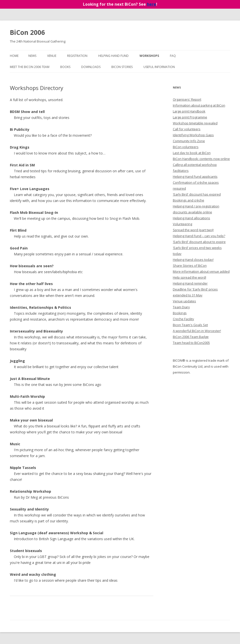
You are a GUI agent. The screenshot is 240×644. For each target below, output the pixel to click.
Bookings (180, 313)
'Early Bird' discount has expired (197, 194)
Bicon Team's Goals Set (190, 325)
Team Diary (181, 307)
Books (65, 67)
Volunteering (182, 224)
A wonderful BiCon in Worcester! (197, 331)
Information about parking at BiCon (199, 105)
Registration (77, 56)
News (32, 56)
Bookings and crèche (189, 200)
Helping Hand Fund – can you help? (199, 236)
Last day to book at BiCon (192, 153)
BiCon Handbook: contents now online (201, 159)
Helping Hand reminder (190, 283)
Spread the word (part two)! (193, 230)
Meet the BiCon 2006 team (30, 67)
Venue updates (184, 301)
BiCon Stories (122, 67)
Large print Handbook (189, 111)
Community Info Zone (189, 141)
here (151, 4)
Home (14, 56)
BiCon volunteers (186, 147)
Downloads (91, 67)
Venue (52, 56)
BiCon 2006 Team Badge (191, 337)
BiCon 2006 (27, 32)
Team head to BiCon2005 (191, 343)
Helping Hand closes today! (193, 260)
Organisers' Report (187, 99)
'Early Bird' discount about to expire (199, 242)
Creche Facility (183, 319)
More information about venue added (201, 271)
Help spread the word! (190, 277)
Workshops (149, 56)
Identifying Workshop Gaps (193, 135)
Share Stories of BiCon (190, 266)
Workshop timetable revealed (195, 123)
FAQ (173, 56)
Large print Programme (190, 117)
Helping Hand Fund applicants (195, 177)
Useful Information (159, 67)
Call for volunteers (187, 129)
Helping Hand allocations (191, 218)
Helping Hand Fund (113, 56)
